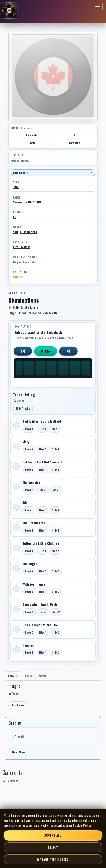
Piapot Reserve (27, 313)
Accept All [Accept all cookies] (53, 835)
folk (16, 232)
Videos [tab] (42, 675)
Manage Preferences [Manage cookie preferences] (53, 859)
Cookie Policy (82, 825)
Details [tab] (12, 676)
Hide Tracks (23, 408)
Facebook (32, 135)
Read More (18, 705)
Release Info (53, 173)
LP (15, 217)
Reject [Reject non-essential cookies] (53, 847)
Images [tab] (28, 675)
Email (32, 143)
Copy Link (74, 143)
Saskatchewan (47, 313)
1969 (16, 187)
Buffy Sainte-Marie (25, 307)
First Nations (29, 232)
